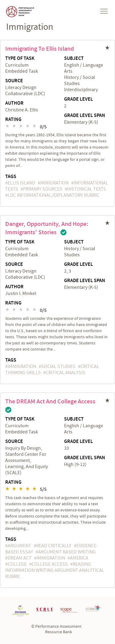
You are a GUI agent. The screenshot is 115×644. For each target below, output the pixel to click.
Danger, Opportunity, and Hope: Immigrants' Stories (47, 228)
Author (14, 103)
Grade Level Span (85, 116)
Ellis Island (21, 183)
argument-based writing (67, 552)
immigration (54, 183)
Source (14, 81)
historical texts (87, 189)
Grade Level (79, 99)
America (79, 558)
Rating (13, 120)
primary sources (43, 189)
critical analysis (65, 373)
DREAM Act (20, 558)
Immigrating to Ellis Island (40, 49)
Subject (74, 59)
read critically (54, 546)
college (17, 564)
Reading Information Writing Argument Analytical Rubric (55, 570)
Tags (11, 177)
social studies (58, 367)
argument (19, 546)
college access (50, 564)
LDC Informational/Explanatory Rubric (54, 195)
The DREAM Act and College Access (50, 402)
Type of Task (20, 59)
